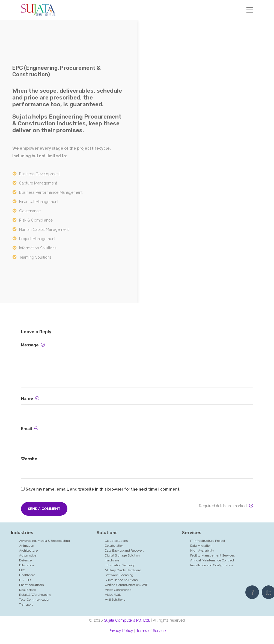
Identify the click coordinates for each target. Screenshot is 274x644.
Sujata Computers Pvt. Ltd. (127, 620)
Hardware (112, 560)
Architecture (28, 551)
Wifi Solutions (115, 600)
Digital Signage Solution (122, 555)
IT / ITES (26, 580)
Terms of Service (151, 631)
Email (30, 429)
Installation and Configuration (212, 565)
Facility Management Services (212, 555)
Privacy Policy (121, 631)
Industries (22, 533)
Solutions (107, 533)
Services (192, 533)
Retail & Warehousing (35, 595)
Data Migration (201, 546)
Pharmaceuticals (31, 585)
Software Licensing (119, 575)
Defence (25, 560)
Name (30, 398)
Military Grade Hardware (123, 570)
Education (26, 565)
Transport (26, 604)
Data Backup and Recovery (125, 551)
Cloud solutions (116, 541)
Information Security (120, 565)
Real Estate (27, 590)
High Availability (202, 551)
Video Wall (113, 595)
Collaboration (114, 546)
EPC (22, 570)
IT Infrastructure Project (208, 541)
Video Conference (118, 590)
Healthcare (27, 575)
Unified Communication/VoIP (126, 585)
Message (33, 345)
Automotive (28, 555)
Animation (27, 546)
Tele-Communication (35, 600)
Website (29, 459)
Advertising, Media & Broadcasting (44, 541)
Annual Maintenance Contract (212, 560)
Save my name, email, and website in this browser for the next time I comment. (103, 489)
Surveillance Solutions (121, 580)
